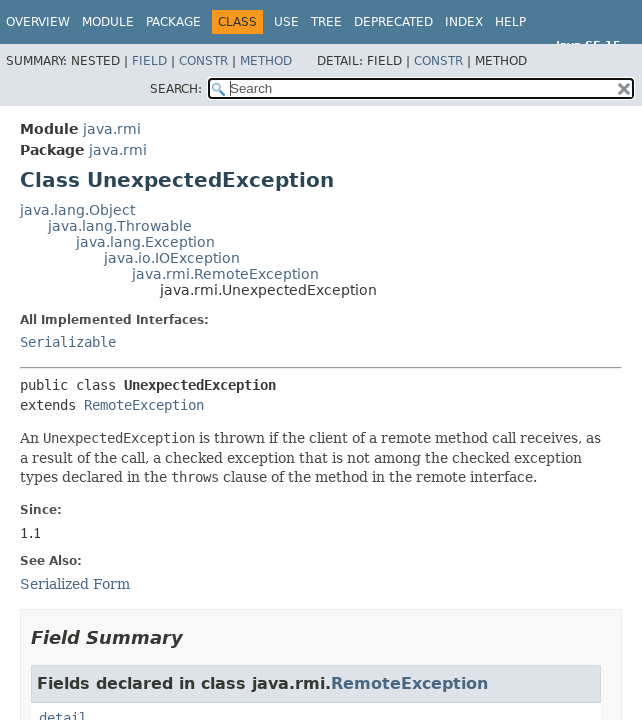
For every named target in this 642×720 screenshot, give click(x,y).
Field (149, 61)
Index (464, 22)
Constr (203, 61)
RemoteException (144, 405)
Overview (38, 22)
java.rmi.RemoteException (225, 274)
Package (173, 22)
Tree (326, 22)
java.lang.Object (77, 210)
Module (108, 22)
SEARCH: (176, 89)
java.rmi (112, 129)
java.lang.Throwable (120, 226)
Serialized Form (75, 584)
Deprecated (393, 22)
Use (286, 22)
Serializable (68, 342)
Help (510, 22)
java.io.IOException (172, 258)
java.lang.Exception (145, 242)
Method (266, 61)
